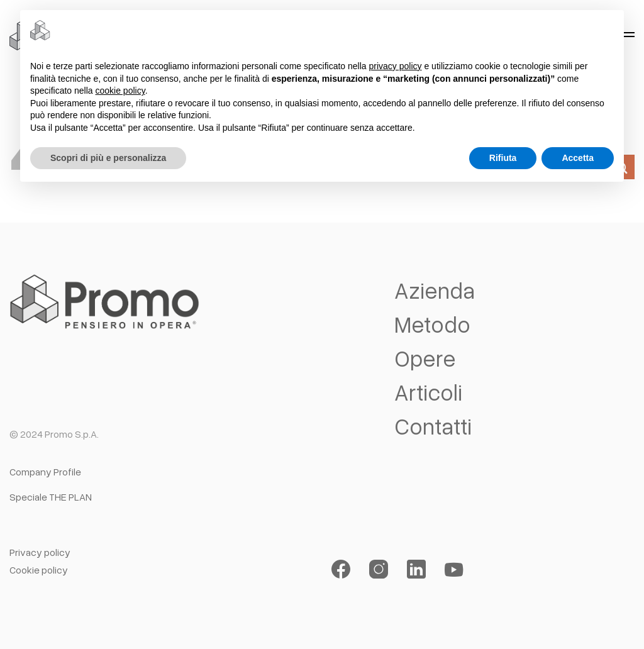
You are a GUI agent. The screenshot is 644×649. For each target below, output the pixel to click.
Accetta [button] (578, 158)
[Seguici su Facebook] (341, 569)
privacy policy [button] (396, 66)
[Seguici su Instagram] (379, 569)
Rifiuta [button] (503, 158)
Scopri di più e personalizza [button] (108, 158)
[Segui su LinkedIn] (416, 569)
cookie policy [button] (120, 91)
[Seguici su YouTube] (454, 569)
